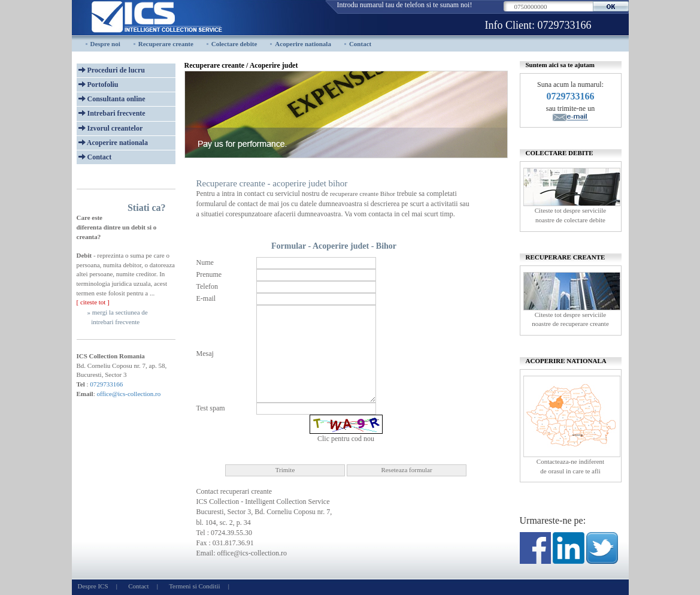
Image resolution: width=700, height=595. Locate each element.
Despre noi (105, 44)
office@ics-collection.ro (128, 394)
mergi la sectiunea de (120, 312)
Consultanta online (112, 99)
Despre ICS (93, 586)
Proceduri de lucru (112, 70)
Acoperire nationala (303, 44)
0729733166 (565, 25)
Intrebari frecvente (112, 113)
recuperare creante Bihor (363, 194)
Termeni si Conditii (194, 586)
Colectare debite (234, 44)
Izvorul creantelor (111, 128)
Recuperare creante (166, 44)
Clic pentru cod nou (346, 439)
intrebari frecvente (115, 322)
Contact (360, 44)
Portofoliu (99, 84)
